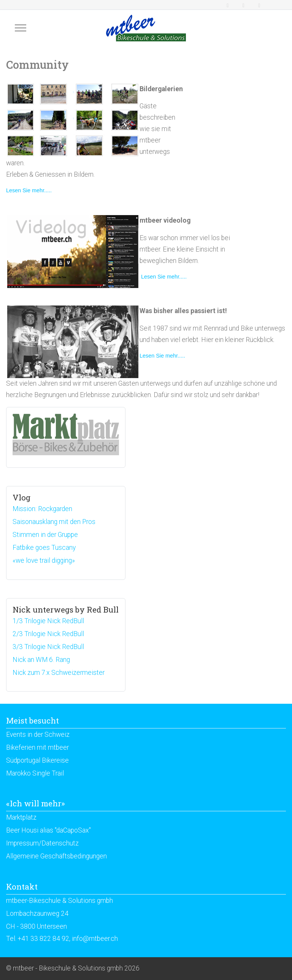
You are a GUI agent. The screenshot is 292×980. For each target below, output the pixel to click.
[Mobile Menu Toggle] (21, 28)
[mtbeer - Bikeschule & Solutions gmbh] (146, 28)
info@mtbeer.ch (95, 939)
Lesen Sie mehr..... (29, 190)
